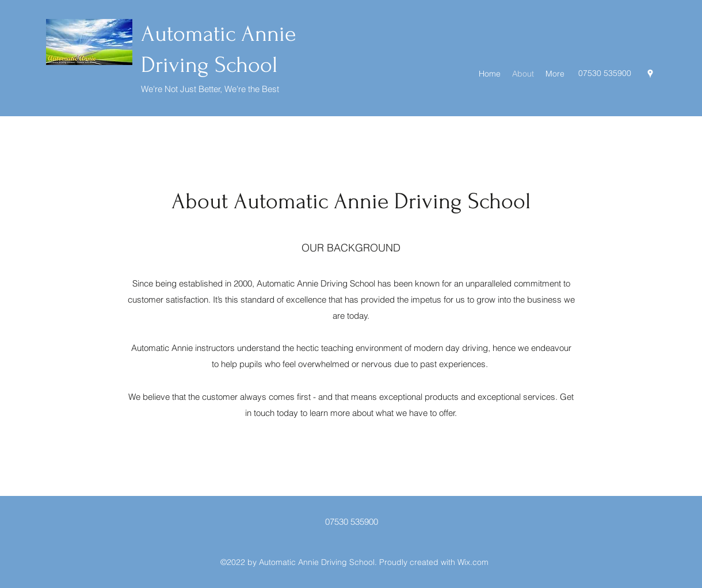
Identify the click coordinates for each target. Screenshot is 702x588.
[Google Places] (650, 74)
